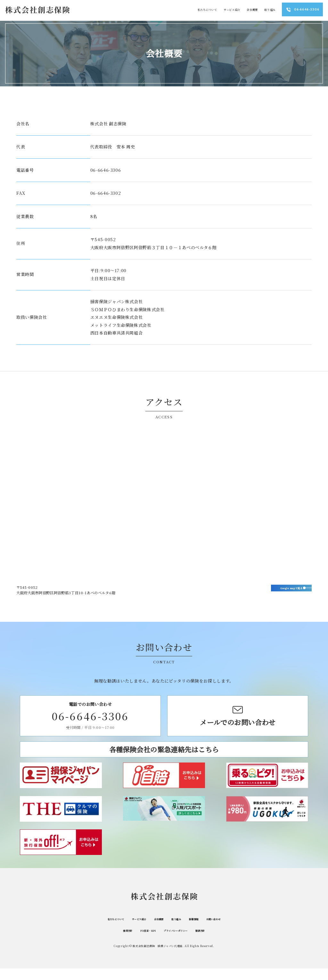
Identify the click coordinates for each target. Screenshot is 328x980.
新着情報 (204, 930)
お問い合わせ (230, 930)
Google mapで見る (280, 590)
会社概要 (158, 930)
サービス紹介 (132, 930)
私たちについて (100, 930)
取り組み (181, 930)
